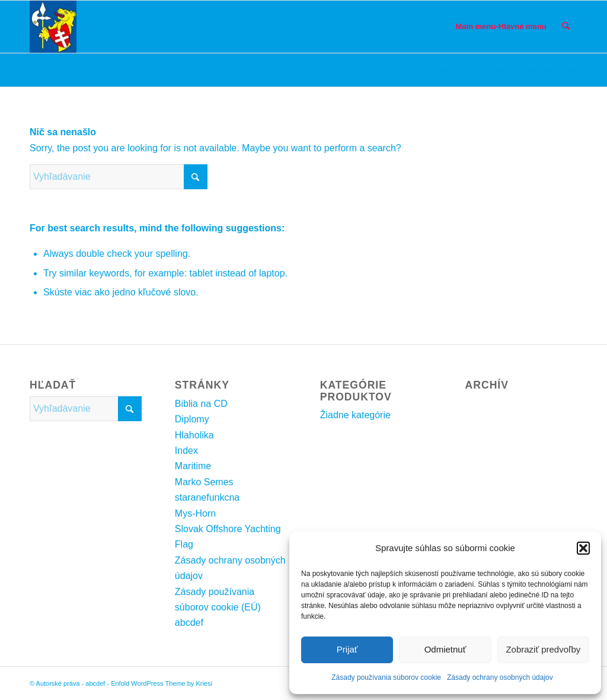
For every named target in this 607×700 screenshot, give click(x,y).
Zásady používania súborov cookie (386, 677)
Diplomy (192, 419)
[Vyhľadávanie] (566, 27)
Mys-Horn (195, 513)
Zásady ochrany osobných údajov (500, 677)
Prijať (347, 649)
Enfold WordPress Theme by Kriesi (162, 683)
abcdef (189, 623)
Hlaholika (194, 435)
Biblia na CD (201, 404)
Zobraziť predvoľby (543, 649)
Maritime (193, 466)
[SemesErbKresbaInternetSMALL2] (53, 27)
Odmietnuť (445, 649)
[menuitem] (501, 27)
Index (186, 451)
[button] (583, 548)
